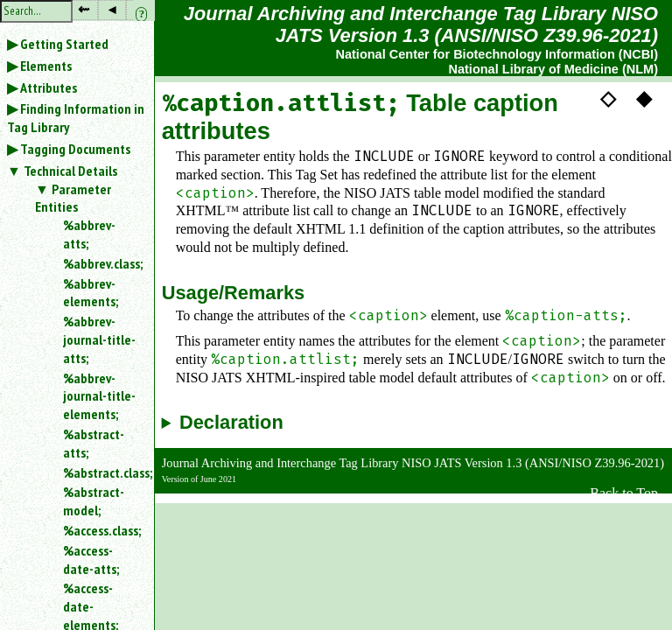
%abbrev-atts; (89, 234)
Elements (46, 66)
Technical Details (70, 171)
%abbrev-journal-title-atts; (99, 339)
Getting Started (64, 44)
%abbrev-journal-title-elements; (99, 396)
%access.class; (101, 530)
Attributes (49, 87)
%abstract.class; (101, 472)
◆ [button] (644, 98)
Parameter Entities (73, 198)
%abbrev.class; (101, 263)
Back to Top (624, 493)
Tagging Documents (75, 149)
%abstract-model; (94, 501)
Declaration (231, 423)
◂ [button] (112, 9)
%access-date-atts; (91, 560)
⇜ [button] (84, 9)
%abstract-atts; (94, 443)
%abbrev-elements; (91, 293)
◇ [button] (608, 98)
